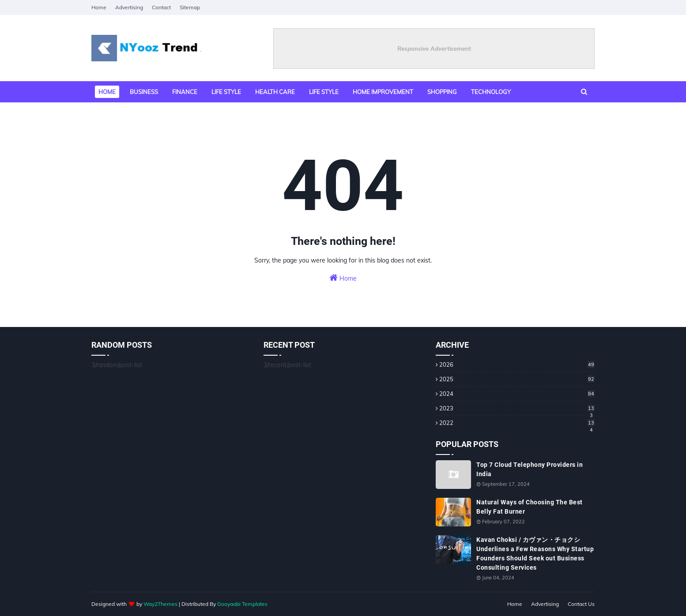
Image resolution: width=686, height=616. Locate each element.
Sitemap (190, 7)
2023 (517, 408)
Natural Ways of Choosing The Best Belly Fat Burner (530, 507)
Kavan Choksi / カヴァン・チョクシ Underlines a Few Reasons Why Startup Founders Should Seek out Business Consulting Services (535, 554)
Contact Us (581, 604)
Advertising (129, 7)
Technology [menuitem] (491, 92)
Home (99, 7)
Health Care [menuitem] (275, 92)
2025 (517, 379)
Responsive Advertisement (434, 49)
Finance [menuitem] (185, 92)
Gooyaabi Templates (242, 604)
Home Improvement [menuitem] (383, 92)
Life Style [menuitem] (324, 92)
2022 (517, 423)
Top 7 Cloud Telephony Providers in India (530, 469)
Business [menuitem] (144, 92)
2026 (517, 364)
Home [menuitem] (107, 92)
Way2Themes (160, 604)
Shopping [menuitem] (442, 92)
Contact (161, 7)
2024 (517, 394)
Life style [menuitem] (226, 92)
